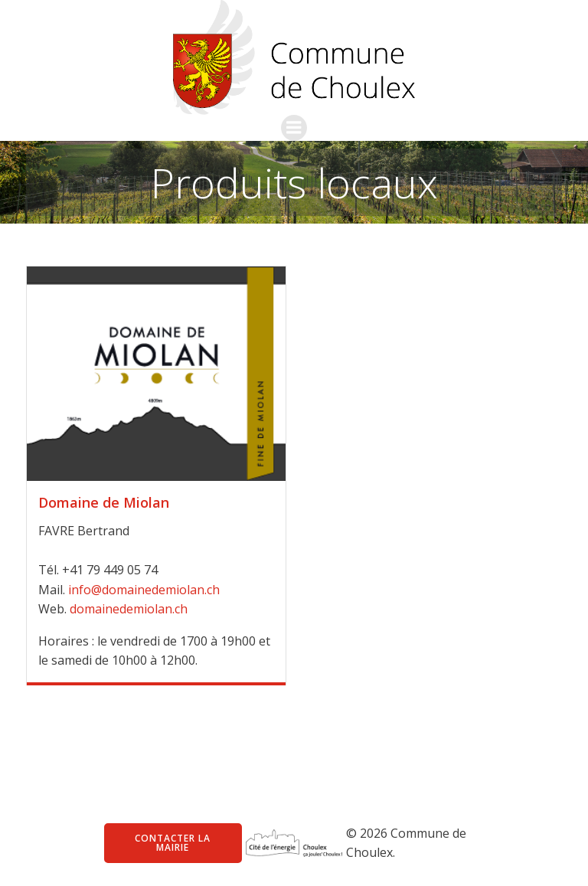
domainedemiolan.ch (129, 609)
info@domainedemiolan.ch (144, 590)
